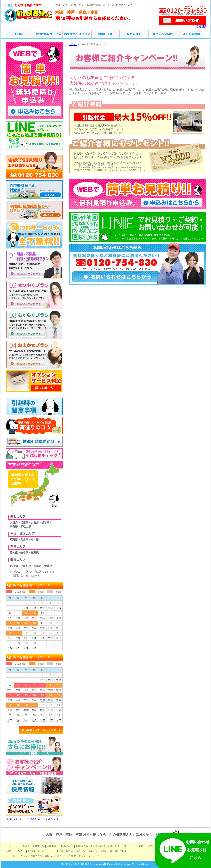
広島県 (14, 540)
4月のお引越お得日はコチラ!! (31, 585)
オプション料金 (163, 34)
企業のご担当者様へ (41, 856)
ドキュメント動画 (97, 851)
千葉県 (48, 566)
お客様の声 (82, 846)
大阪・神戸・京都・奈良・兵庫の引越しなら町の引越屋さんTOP (93, 5)
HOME (20, 34)
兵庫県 (24, 523)
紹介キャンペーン (76, 851)
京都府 (35, 523)
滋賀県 (45, 523)
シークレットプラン (17, 856)
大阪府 (14, 523)
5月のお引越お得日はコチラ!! (31, 657)
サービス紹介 (48, 34)
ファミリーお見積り (135, 846)
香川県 (35, 540)
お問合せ (59, 856)
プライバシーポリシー (90, 856)
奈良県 (14, 526)
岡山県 (24, 540)
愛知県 (14, 553)
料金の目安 (134, 34)
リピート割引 (56, 851)
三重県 (35, 553)
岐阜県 (24, 553)
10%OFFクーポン (37, 851)
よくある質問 (191, 34)
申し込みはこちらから (172, 203)
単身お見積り (114, 846)
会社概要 (201, 26)
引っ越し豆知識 (118, 851)
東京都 (14, 566)
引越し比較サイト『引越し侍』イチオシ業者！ (34, 818)
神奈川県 (26, 566)
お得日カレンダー (16, 851)
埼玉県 (38, 566)
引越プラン (77, 34)
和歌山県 (26, 526)
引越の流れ (105, 34)
